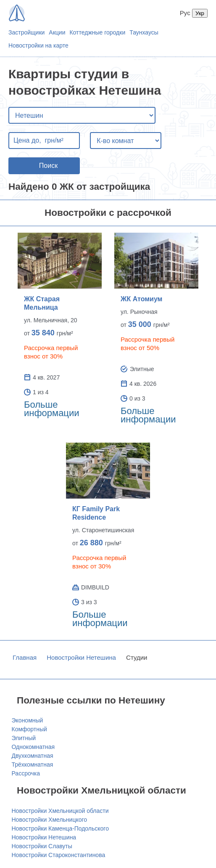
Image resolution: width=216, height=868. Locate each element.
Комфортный (29, 729)
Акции (57, 32)
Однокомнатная (33, 747)
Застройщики (26, 32)
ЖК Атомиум (141, 299)
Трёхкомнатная (33, 764)
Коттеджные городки (97, 32)
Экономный (28, 720)
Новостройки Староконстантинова (59, 855)
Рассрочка (26, 773)
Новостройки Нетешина (81, 657)
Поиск (48, 166)
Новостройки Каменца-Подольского (60, 828)
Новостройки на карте (38, 45)
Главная (25, 657)
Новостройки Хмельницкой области (60, 811)
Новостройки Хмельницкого (50, 820)
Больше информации (52, 409)
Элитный (24, 738)
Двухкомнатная (33, 756)
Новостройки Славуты (42, 846)
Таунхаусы (144, 32)
